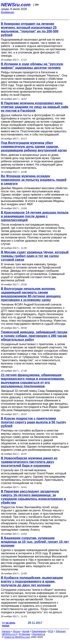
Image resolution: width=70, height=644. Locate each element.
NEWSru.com (16, 5)
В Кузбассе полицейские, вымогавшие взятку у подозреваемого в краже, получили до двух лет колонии (32, 581)
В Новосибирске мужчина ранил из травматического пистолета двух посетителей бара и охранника (29, 462)
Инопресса (39, 634)
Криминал (8, 12)
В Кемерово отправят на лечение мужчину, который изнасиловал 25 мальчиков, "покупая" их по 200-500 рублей (30, 29)
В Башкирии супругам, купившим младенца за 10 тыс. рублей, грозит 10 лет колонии (35, 542)
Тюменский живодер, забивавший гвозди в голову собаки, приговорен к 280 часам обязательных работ (34, 336)
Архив (26, 631)
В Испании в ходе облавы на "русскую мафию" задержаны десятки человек (32, 66)
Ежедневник (39, 631)
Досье (16, 631)
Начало (6, 631)
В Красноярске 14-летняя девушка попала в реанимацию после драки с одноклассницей (35, 216)
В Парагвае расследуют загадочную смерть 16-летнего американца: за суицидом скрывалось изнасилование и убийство (33, 497)
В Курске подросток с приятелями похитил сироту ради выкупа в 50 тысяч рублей (33, 422)
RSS (51, 631)
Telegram (61, 631)
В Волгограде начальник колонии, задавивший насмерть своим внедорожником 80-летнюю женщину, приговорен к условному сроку (31, 294)
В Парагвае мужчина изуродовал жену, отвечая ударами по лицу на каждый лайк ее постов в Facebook (35, 107)
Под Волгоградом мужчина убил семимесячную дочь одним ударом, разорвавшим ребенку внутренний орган (34, 147)
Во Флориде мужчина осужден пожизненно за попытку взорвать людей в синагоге (34, 180)
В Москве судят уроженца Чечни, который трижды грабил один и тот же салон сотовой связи (35, 256)
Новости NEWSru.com (17, 637)
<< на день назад (9, 624)
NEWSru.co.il (9, 634)
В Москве (25, 634)
